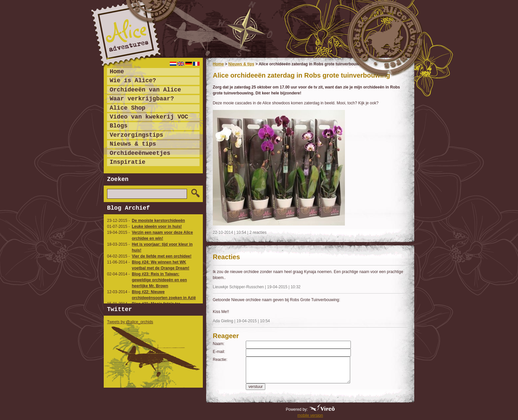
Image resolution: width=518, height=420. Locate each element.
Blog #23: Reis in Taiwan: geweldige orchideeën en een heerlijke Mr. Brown (159, 280)
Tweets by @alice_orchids (130, 322)
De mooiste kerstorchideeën (158, 221)
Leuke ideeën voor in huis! (157, 227)
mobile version (310, 415)
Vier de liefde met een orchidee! (162, 256)
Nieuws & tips (241, 64)
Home (218, 64)
